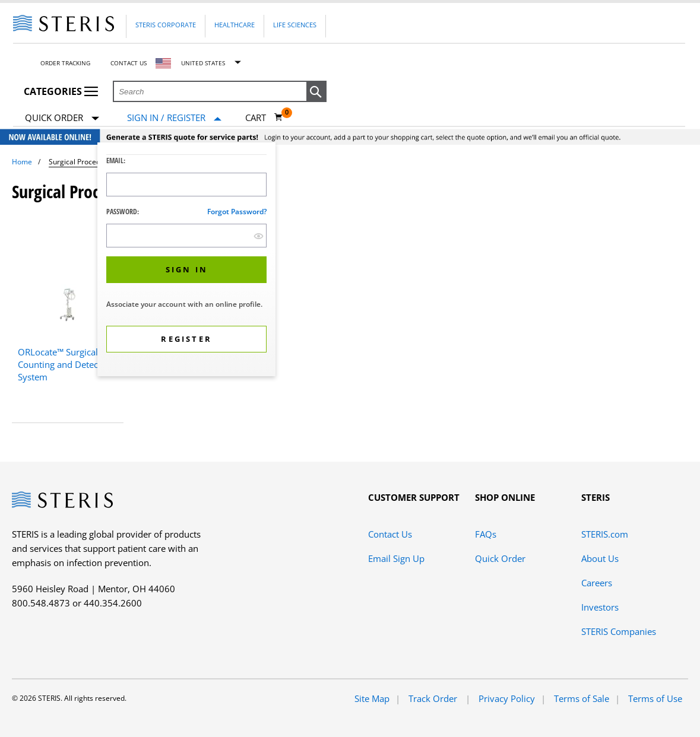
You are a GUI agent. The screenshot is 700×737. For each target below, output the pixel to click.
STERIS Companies (619, 631)
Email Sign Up (396, 558)
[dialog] (186, 261)
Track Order (434, 698)
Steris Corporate (166, 25)
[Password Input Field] (186, 236)
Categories (61, 91)
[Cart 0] (264, 117)
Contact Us (129, 63)
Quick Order (62, 118)
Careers (597, 583)
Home (22, 162)
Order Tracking (65, 63)
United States (203, 63)
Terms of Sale (582, 698)
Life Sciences (295, 25)
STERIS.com (605, 534)
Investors (600, 607)
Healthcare (235, 25)
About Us (600, 558)
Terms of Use (655, 698)
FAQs (486, 534)
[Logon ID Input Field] (186, 185)
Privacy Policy (507, 698)
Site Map (372, 698)
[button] (316, 92)
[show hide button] (259, 236)
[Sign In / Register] (174, 118)
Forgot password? (237, 212)
